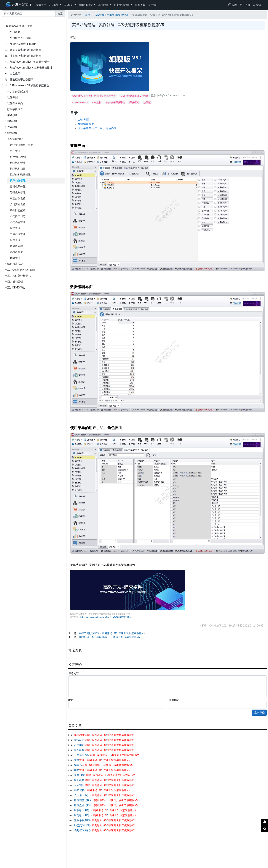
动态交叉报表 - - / (104, 825)
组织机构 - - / (104, 750)
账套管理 (15, 258)
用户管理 (15, 151)
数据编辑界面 (86, 124)
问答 (233, 5)
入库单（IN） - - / (104, 795)
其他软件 (104, 5)
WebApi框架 (86, 5)
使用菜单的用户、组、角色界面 (97, 128)
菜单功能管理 (18, 181)
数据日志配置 (18, 210)
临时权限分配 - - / (104, 830)
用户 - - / (102, 770)
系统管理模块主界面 (22, 145)
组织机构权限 (18, 169)
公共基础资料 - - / (107, 755)
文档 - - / (102, 760)
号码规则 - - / (104, 785)
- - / (104, 735)
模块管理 (15, 228)
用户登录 (245, 5)
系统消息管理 (18, 222)
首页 (88, 15)
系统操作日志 (18, 216)
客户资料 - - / (102, 790)
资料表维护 (16, 252)
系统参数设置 (18, 198)
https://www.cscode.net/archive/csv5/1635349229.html (106, 617)
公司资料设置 (18, 204)
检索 (257, 5)
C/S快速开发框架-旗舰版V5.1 (111, 15)
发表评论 (259, 713)
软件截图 (12, 97)
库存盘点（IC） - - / (106, 805)
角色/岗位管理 (18, 157)
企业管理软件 (122, 5)
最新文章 (41, 5)
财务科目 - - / (104, 740)
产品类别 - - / (104, 745)
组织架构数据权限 (20, 175)
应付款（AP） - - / (105, 815)
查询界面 (83, 120)
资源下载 (140, 5)
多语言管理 (16, 246)
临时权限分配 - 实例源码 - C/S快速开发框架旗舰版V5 (109, 637)
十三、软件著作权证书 (18, 276)
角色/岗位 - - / (105, 775)
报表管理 (15, 240)
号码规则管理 (18, 192)
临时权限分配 (18, 186)
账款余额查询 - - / (104, 820)
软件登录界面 (15, 103)
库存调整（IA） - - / (106, 800)
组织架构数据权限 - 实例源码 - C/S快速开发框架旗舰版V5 (112, 633)
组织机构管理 (18, 163)
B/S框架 (69, 5)
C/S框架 (54, 5)
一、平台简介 (12, 32)
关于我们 (153, 5)
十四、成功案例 (14, 282)
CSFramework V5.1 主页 (19, 26)
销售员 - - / (103, 765)
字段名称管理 (18, 234)
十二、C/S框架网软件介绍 (20, 270)
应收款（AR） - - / (105, 810)
